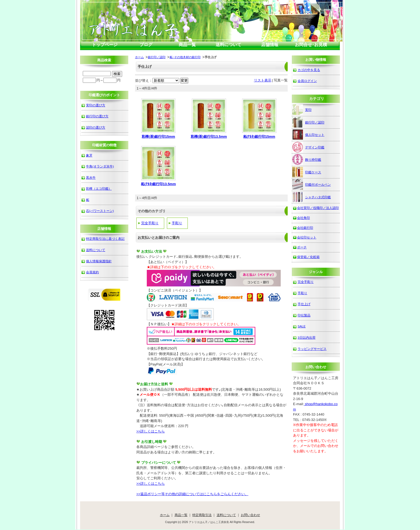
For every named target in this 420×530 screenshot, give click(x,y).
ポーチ (302, 247)
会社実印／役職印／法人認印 (318, 208)
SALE (302, 326)
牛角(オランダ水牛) (100, 166)
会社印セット (307, 237)
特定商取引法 (202, 515)
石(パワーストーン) (100, 211)
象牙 (89, 155)
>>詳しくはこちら (151, 431)
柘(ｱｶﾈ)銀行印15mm (259, 137)
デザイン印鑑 (308, 147)
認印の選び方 (96, 127)
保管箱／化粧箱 (308, 257)
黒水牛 (91, 178)
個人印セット (308, 135)
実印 (302, 110)
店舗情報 (270, 45)
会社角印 (303, 218)
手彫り (177, 223)
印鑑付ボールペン (312, 184)
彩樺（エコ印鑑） (99, 189)
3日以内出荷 (307, 337)
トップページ (105, 45)
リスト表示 (263, 80)
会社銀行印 (305, 228)
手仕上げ (304, 304)
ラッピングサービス (312, 349)
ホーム (139, 57)
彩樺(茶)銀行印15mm (158, 137)
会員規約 (92, 272)
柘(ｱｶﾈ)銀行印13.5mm (158, 184)
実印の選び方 (96, 105)
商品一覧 (187, 45)
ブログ (146, 45)
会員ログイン (307, 81)
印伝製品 (304, 315)
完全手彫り (150, 223)
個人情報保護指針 (99, 261)
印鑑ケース (307, 172)
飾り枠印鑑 (307, 159)
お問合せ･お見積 (311, 45)
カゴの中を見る (309, 70)
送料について (228, 45)
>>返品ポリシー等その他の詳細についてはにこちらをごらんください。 (192, 494)
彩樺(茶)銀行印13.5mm (209, 137)
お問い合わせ (250, 515)
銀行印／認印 (157, 57)
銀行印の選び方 (97, 116)
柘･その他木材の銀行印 (185, 57)
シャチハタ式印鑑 (312, 197)
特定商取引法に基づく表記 (105, 239)
